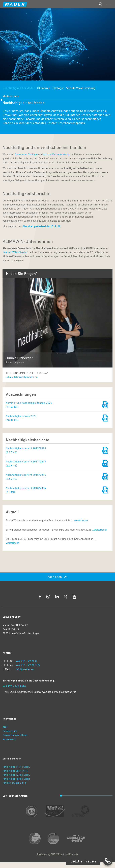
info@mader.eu (25, 669)
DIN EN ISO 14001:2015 (16, 775)
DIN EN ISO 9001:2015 (15, 771)
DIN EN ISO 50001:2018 (16, 779)
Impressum (9, 739)
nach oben (57, 577)
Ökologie (58, 88)
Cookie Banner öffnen (15, 735)
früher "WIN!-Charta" (15, 252)
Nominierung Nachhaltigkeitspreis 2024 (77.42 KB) (29, 405)
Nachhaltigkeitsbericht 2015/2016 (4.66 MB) (26, 477)
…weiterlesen (80, 520)
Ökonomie (44, 88)
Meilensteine (11, 96)
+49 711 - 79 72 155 (28, 665)
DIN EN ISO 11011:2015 (16, 767)
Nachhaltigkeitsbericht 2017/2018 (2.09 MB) (26, 463)
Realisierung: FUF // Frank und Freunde (58, 854)
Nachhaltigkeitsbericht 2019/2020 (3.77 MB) (26, 450)
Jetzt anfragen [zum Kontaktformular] (83, 861)
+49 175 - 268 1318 (14, 686)
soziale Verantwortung (57, 154)
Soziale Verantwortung (81, 88)
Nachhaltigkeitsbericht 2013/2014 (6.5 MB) (26, 490)
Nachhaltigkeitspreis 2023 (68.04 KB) (21, 418)
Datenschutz (10, 731)
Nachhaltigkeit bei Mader (19, 88)
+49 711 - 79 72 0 (26, 661)
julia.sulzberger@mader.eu (22, 377)
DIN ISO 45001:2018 (14, 783)
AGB (5, 727)
